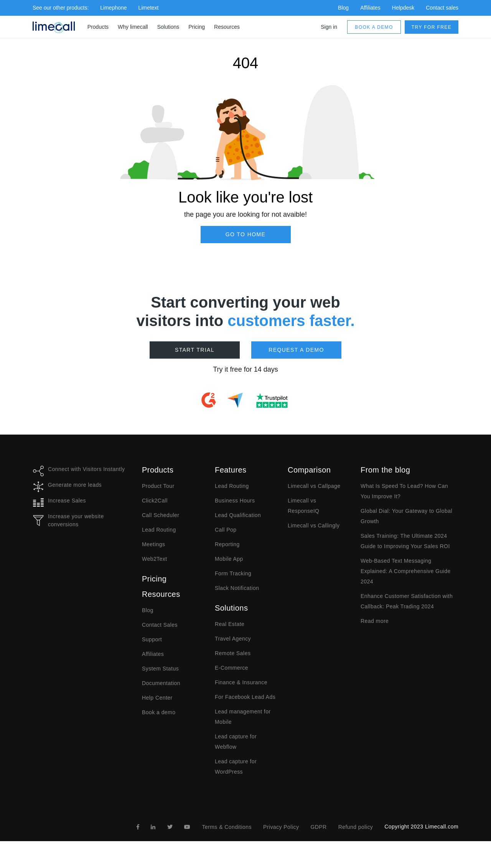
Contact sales (442, 8)
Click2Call (155, 501)
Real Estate (230, 624)
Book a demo (374, 27)
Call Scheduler (161, 515)
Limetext (149, 8)
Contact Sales (160, 625)
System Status (160, 669)
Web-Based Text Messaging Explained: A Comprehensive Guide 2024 (406, 571)
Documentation (161, 683)
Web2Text (155, 559)
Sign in (329, 27)
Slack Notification (237, 588)
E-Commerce (231, 668)
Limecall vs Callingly (314, 525)
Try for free (432, 27)
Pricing (197, 27)
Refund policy (356, 827)
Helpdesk (403, 8)
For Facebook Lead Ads (245, 697)
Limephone (113, 8)
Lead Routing (159, 530)
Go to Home (246, 234)
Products (98, 27)
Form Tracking (233, 573)
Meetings (153, 544)
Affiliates (370, 8)
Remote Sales (233, 653)
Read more (375, 621)
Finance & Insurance (241, 682)
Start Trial (195, 350)
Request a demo (296, 350)
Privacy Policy (281, 827)
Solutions (168, 27)
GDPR (318, 827)
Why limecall (133, 27)
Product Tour (158, 486)
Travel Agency (233, 639)
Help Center (157, 698)
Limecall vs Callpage (314, 486)
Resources (227, 27)
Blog (343, 8)
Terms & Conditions (227, 827)
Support (152, 639)
